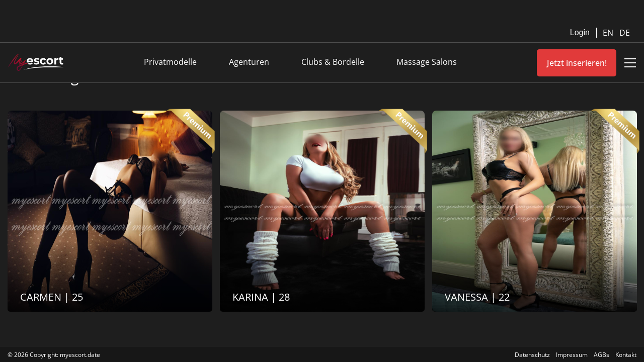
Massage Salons (427, 62)
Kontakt (626, 355)
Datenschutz (532, 355)
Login (580, 32)
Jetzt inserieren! (577, 63)
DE (625, 33)
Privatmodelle (170, 62)
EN (609, 33)
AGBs (601, 355)
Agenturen (249, 62)
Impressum (572, 355)
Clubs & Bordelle (333, 62)
